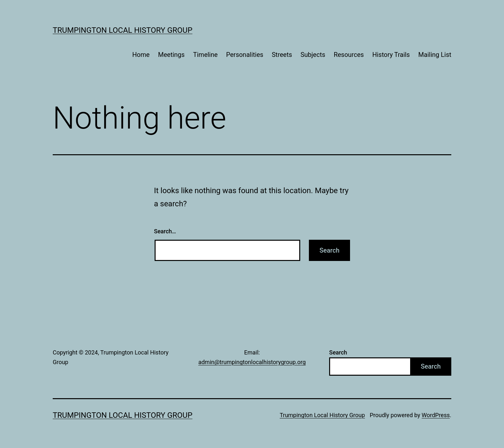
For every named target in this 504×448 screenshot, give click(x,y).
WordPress (436, 415)
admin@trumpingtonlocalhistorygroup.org (252, 362)
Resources (349, 55)
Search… (165, 231)
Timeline (205, 55)
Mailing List (435, 55)
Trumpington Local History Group (123, 30)
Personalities (245, 55)
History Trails (391, 55)
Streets (282, 55)
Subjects (313, 55)
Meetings (171, 55)
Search (338, 352)
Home (141, 55)
